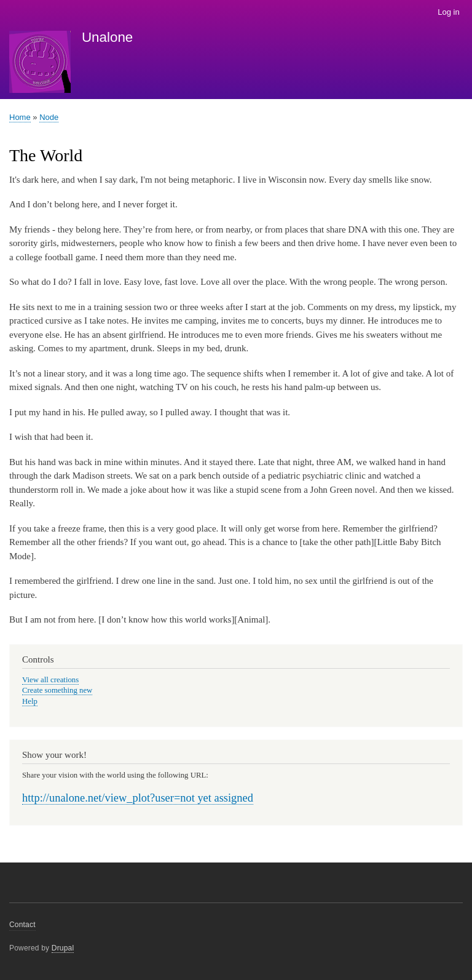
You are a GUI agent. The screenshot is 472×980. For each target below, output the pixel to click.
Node (49, 117)
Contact (22, 925)
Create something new (57, 690)
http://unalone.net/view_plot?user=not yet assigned (138, 798)
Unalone (107, 37)
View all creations (50, 680)
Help (30, 701)
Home (20, 117)
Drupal (63, 948)
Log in (448, 12)
